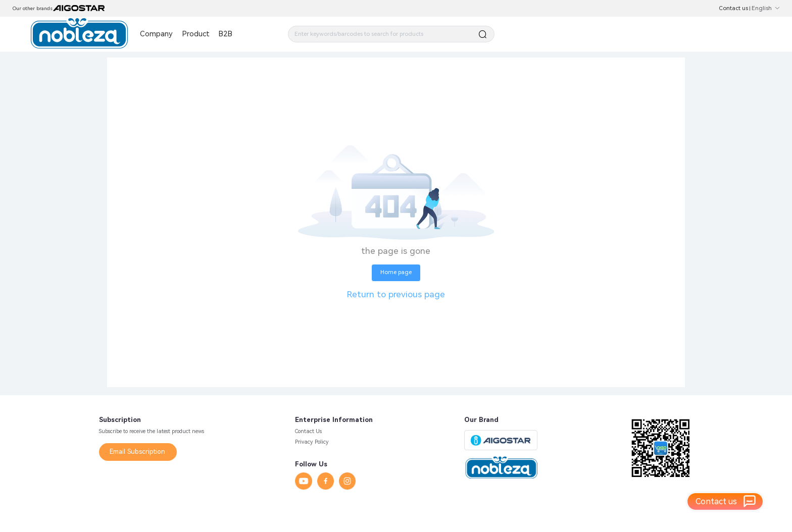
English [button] (765, 8)
